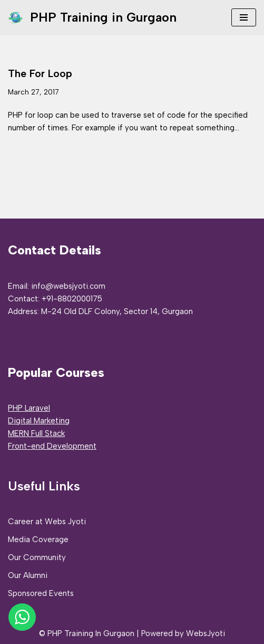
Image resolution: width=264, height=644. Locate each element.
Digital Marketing (39, 421)
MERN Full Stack (36, 433)
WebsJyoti (206, 633)
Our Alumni (28, 575)
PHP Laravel (29, 408)
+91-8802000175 (72, 299)
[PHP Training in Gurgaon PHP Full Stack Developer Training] (92, 17)
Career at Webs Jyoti (47, 522)
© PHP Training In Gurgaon (87, 633)
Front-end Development (52, 446)
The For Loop (40, 73)
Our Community (37, 557)
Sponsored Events (41, 593)
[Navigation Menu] (244, 17)
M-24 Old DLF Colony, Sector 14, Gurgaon (117, 311)
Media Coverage (38, 539)
